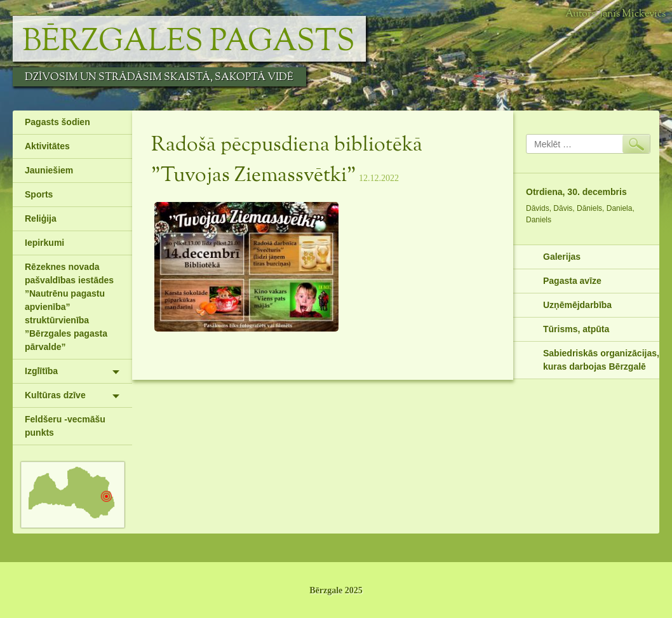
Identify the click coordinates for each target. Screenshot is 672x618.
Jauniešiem (49, 170)
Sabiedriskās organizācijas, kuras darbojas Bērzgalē (601, 360)
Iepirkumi (44, 243)
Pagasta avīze (572, 281)
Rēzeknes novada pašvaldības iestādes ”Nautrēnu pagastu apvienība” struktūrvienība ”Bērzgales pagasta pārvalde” (69, 307)
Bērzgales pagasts (189, 42)
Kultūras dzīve (55, 395)
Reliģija (41, 218)
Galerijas (562, 257)
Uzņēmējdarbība (577, 305)
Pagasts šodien (57, 122)
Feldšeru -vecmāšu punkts (65, 426)
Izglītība (41, 371)
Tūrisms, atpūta (576, 329)
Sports (39, 194)
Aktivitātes (47, 146)
